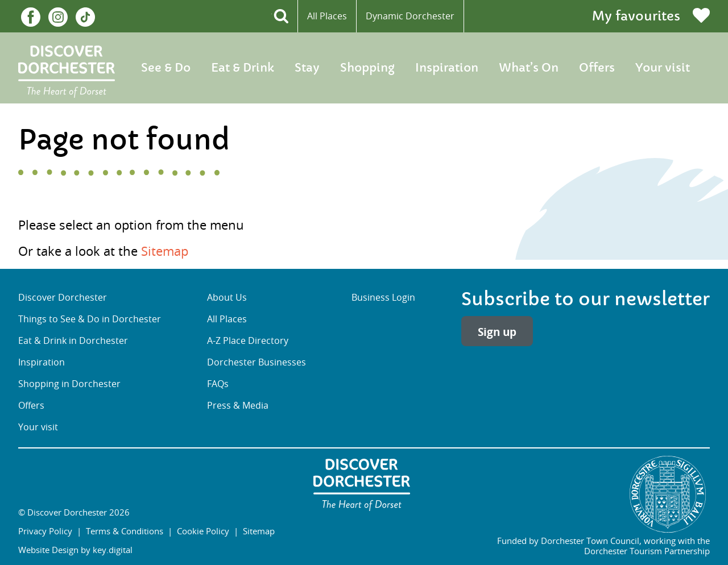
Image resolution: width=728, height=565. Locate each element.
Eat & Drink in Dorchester (73, 341)
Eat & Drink (243, 68)
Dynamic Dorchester (410, 16)
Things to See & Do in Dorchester (90, 319)
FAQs (218, 384)
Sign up (497, 332)
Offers (597, 68)
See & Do (166, 68)
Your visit (663, 68)
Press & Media (238, 406)
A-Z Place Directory (248, 341)
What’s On (529, 68)
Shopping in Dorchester (69, 384)
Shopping (367, 68)
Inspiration (447, 68)
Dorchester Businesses (257, 362)
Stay (307, 68)
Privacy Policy (45, 531)
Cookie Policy (203, 531)
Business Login (383, 298)
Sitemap (165, 251)
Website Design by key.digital (75, 550)
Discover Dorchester (63, 298)
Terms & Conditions (125, 531)
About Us (227, 298)
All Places (327, 16)
